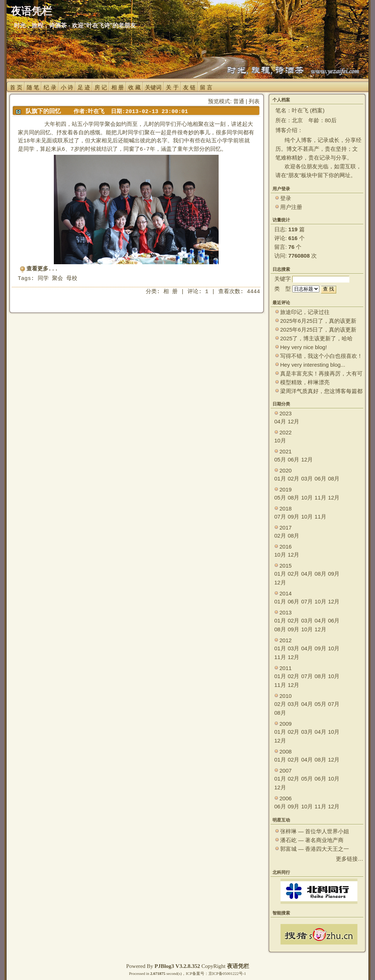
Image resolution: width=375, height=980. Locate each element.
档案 (317, 110)
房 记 (101, 87)
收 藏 (134, 87)
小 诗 (67, 87)
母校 (72, 279)
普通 (239, 101)
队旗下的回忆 (43, 111)
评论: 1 (198, 292)
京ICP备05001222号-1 (227, 973)
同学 (43, 279)
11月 (320, 498)
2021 (285, 451)
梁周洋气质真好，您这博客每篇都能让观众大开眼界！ (321, 391)
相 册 (118, 87)
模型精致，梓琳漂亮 (305, 382)
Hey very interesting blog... (313, 365)
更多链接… (350, 859)
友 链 (189, 87)
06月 (294, 459)
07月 (280, 517)
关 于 (172, 87)
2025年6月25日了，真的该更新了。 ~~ (318, 321)
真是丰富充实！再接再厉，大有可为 (321, 374)
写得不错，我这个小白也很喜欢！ (321, 356)
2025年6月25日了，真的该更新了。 (318, 330)
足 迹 (84, 87)
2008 (285, 751)
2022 (285, 432)
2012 (285, 640)
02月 (294, 478)
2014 (285, 593)
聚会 (57, 279)
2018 (285, 508)
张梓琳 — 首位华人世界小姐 (315, 831)
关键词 (153, 87)
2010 (285, 696)
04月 (280, 421)
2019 (285, 489)
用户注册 (291, 207)
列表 (254, 101)
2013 (285, 612)
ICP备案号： (197, 973)
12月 (294, 421)
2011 (285, 668)
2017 (285, 528)
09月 (294, 517)
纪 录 (50, 87)
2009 (285, 724)
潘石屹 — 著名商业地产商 (312, 840)
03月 (307, 478)
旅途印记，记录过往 (305, 312)
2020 (285, 470)
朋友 (294, 175)
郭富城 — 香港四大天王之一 (315, 849)
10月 (280, 440)
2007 (285, 770)
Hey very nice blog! (304, 347)
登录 (286, 198)
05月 (280, 459)
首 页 (16, 87)
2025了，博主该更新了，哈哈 (316, 338)
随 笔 (33, 87)
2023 (285, 413)
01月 (280, 478)
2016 (285, 547)
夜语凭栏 (238, 966)
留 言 (206, 87)
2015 (285, 566)
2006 (285, 798)
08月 (334, 478)
